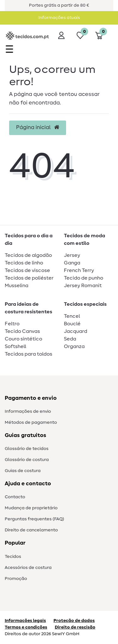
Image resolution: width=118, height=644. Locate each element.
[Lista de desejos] (80, 35)
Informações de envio (28, 411)
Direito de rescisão (75, 627)
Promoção (16, 579)
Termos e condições (26, 627)
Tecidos (13, 557)
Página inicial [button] (38, 127)
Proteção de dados (74, 621)
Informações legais (25, 621)
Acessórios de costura (28, 568)
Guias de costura (23, 471)
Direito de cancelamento (31, 530)
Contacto (15, 497)
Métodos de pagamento (31, 422)
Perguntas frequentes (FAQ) (34, 519)
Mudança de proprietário (31, 508)
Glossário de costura (27, 460)
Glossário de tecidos (27, 449)
